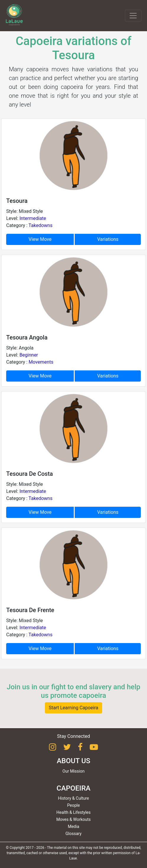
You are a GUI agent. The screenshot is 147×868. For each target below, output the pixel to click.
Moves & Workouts (74, 819)
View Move (40, 239)
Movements (41, 362)
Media (74, 826)
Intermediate (33, 218)
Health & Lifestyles (73, 812)
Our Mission (74, 771)
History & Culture (74, 798)
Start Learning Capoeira (73, 708)
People (74, 805)
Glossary (73, 834)
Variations (108, 239)
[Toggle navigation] (133, 16)
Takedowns (41, 225)
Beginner (29, 355)
